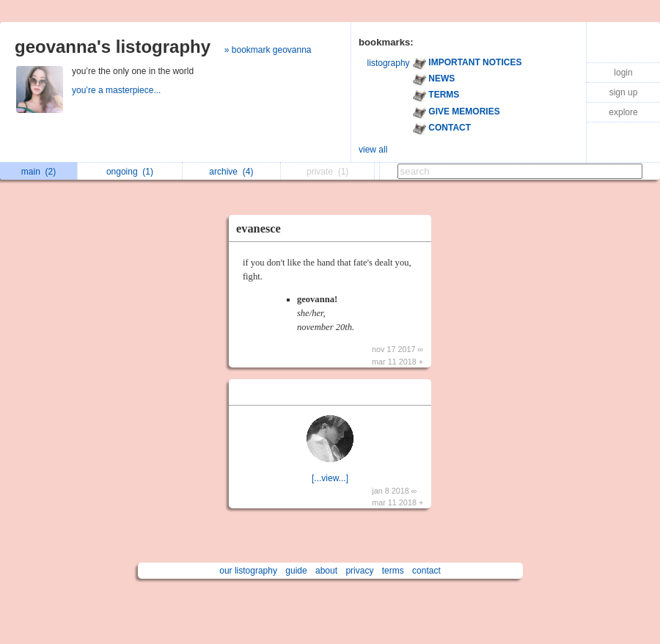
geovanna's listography (113, 47)
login (623, 73)
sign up (624, 92)
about (326, 571)
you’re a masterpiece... (118, 90)
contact (426, 571)
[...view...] (330, 478)
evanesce (258, 228)
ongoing (130, 172)
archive (231, 172)
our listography (248, 571)
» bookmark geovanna (268, 50)
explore (623, 112)
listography (389, 63)
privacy (359, 571)
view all (373, 150)
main (38, 172)
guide (296, 571)
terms (393, 571)
